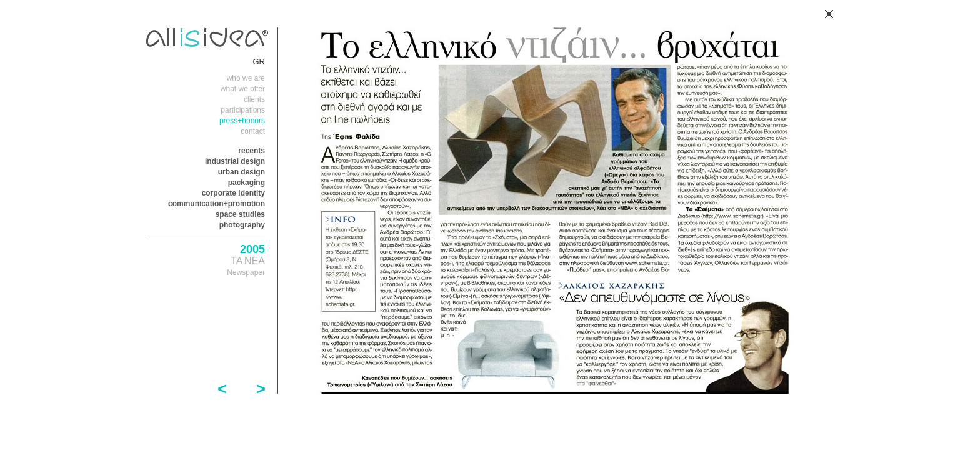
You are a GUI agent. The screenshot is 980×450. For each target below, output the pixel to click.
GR (259, 62)
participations (243, 110)
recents (252, 151)
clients (254, 99)
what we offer (243, 89)
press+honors (242, 121)
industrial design (235, 161)
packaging (247, 182)
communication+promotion (217, 204)
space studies (240, 214)
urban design (242, 172)
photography (242, 225)
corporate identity (233, 193)
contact (253, 131)
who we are (246, 78)
